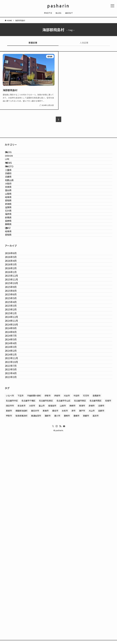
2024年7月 (14, 493)
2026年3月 (14, 356)
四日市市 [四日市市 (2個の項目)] (10, 603)
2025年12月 (15, 377)
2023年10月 (15, 543)
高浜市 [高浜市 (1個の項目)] (96, 613)
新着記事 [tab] (33, 43)
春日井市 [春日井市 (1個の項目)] (35, 608)
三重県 (13, 188)
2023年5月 (14, 558)
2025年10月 (15, 392)
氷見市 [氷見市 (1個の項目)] (65, 608)
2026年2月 (14, 363)
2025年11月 (15, 385)
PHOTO (13, 181)
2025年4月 (14, 428)
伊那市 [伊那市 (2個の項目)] (57, 592)
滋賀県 (13, 260)
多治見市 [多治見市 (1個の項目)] (21, 603)
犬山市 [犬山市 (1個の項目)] (92, 608)
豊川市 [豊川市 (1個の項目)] (57, 613)
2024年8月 (14, 486)
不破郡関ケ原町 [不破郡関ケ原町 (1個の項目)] (34, 592)
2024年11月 (15, 464)
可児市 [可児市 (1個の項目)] (86, 592)
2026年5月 (14, 341)
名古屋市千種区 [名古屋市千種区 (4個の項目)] (28, 598)
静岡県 (13, 292)
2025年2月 (14, 442)
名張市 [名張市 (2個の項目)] (108, 598)
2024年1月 (14, 529)
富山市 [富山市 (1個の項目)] (42, 603)
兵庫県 (13, 201)
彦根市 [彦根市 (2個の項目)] (92, 603)
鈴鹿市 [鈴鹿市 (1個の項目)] (86, 613)
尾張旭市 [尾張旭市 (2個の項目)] (52, 603)
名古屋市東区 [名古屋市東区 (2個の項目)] (80, 598)
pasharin (58, 6)
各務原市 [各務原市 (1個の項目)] (97, 592)
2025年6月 (14, 413)
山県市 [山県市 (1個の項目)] (63, 603)
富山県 (13, 227)
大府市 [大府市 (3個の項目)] (32, 603)
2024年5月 (14, 500)
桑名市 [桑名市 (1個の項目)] (55, 608)
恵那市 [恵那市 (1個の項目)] (9, 608)
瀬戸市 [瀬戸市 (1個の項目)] (82, 608)
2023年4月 (14, 565)
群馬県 (13, 279)
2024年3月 (14, 514)
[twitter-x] (53, 623)
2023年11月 (15, 536)
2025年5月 (14, 421)
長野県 (13, 286)
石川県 (13, 266)
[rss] (60, 623)
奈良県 (13, 221)
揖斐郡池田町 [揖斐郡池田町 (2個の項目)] (21, 608)
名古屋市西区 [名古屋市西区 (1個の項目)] (96, 598)
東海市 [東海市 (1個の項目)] (46, 608)
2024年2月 (14, 522)
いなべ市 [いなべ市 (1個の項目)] (10, 592)
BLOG (12, 154)
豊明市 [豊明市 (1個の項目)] (67, 613)
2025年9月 (14, 399)
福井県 (13, 273)
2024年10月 (15, 471)
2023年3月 (14, 572)
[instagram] (57, 623)
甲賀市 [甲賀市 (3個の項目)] (9, 613)
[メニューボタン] (112, 6)
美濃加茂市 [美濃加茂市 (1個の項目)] (36, 613)
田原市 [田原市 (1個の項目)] (101, 608)
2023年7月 (14, 550)
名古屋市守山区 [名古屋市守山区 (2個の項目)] (63, 598)
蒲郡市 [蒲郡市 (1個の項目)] (48, 613)
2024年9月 (14, 478)
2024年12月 (15, 457)
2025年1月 (14, 450)
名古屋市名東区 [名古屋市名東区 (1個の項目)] (46, 598)
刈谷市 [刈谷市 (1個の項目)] (67, 592)
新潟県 (13, 253)
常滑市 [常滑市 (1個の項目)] (82, 603)
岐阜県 (13, 240)
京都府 (13, 195)
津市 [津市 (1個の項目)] (73, 608)
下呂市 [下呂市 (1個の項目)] (20, 592)
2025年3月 (14, 435)
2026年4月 (14, 348)
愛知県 (13, 247)
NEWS (12, 174)
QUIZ (12, 299)
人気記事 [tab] (84, 43)
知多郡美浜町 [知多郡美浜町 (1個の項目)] (21, 613)
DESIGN (14, 161)
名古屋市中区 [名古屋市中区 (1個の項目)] (12, 598)
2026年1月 (14, 370)
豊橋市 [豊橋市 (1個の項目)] (76, 613)
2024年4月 (14, 507)
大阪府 (13, 214)
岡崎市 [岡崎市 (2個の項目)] (72, 603)
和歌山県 (14, 207)
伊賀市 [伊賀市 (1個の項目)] (48, 592)
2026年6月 (14, 334)
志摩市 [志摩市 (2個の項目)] (101, 603)
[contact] (64, 623)
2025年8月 (14, 406)
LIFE (12, 167)
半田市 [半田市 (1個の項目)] (76, 592)
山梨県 (13, 234)
